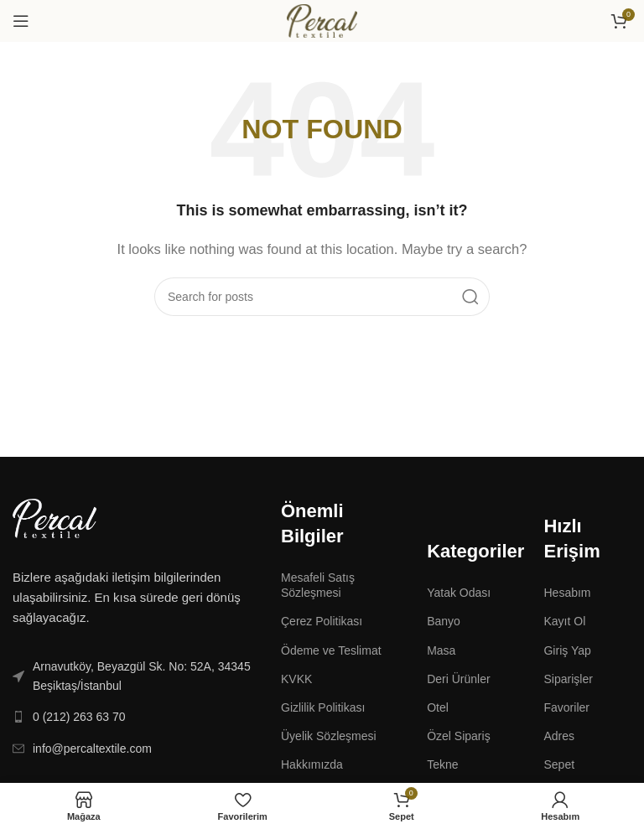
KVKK (296, 679)
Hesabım (567, 593)
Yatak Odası (459, 593)
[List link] (134, 676)
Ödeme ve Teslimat (331, 650)
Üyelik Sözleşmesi (329, 736)
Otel (438, 707)
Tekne (442, 764)
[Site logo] (322, 20)
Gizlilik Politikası (323, 707)
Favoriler (566, 707)
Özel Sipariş (458, 736)
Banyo (444, 621)
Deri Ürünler (458, 679)
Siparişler (568, 679)
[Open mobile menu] (21, 21)
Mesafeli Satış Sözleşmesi (318, 585)
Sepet (559, 764)
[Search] (322, 297)
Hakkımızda (312, 764)
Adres (559, 736)
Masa (441, 650)
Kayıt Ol (564, 621)
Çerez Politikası (322, 621)
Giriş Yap (567, 650)
